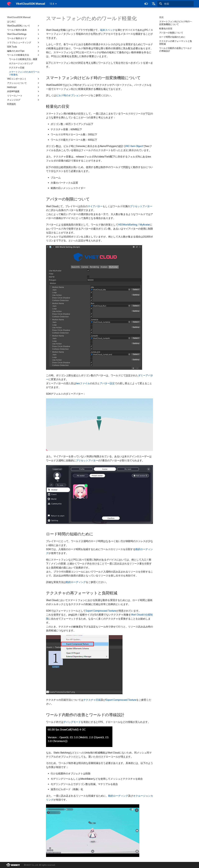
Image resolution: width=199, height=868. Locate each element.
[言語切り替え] (154, 4)
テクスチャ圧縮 (92, 700)
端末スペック (108, 30)
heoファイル (83, 383)
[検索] (176, 4)
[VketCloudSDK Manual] (9, 4)
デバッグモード (72, 722)
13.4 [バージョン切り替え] (52, 4)
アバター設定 (107, 383)
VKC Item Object (134, 146)
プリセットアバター (141, 206)
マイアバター (95, 206)
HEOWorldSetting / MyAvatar (134, 225)
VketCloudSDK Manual (19, 17)
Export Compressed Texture (101, 611)
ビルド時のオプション (68, 95)
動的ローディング (76, 582)
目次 (161, 17)
